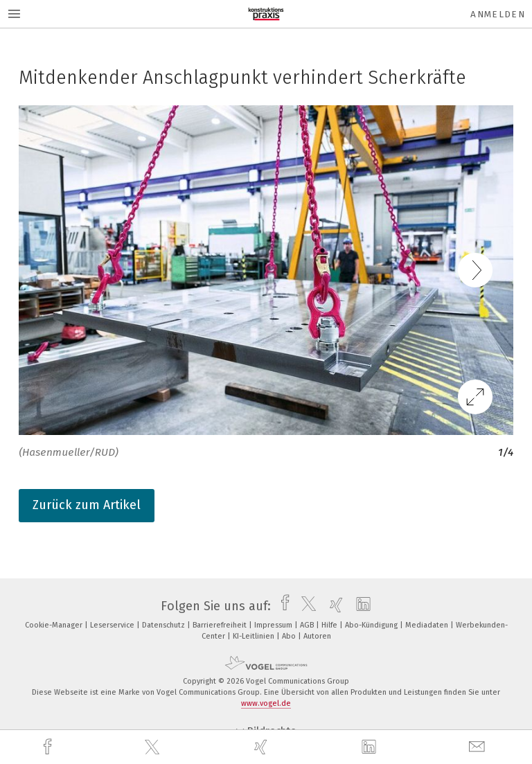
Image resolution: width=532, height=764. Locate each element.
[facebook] (49, 747)
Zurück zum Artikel (87, 505)
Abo (290, 636)
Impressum (274, 625)
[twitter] (154, 747)
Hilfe (330, 625)
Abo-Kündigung (372, 625)
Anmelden (498, 14)
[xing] (263, 747)
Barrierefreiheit (221, 625)
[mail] (479, 747)
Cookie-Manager (55, 625)
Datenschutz (165, 625)
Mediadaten (428, 625)
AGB (308, 625)
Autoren (317, 636)
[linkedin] (371, 747)
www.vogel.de (266, 703)
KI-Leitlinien (255, 636)
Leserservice (113, 625)
